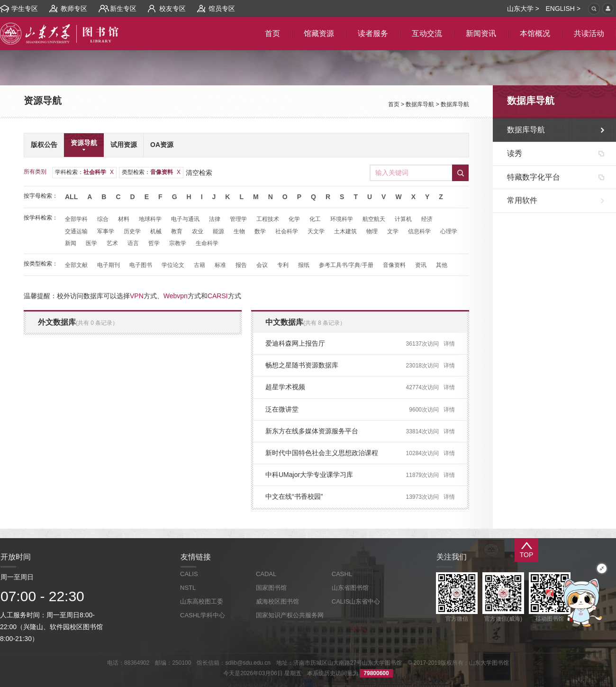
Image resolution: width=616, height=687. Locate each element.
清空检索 (199, 173)
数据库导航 (420, 104)
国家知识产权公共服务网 (290, 615)
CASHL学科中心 (203, 615)
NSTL (188, 588)
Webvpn (176, 296)
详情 (449, 344)
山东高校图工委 (202, 601)
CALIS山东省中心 (356, 601)
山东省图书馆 (350, 588)
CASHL (342, 574)
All (71, 197)
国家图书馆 (271, 588)
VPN (137, 296)
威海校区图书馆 (277, 601)
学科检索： (84, 172)
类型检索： (151, 172)
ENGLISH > (563, 9)
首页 (394, 104)
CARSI (218, 296)
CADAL (266, 574)
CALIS (189, 574)
